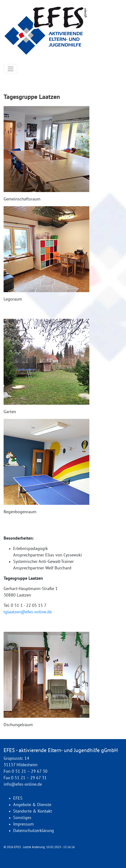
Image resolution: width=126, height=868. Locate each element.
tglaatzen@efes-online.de (28, 612)
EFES (18, 798)
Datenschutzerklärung (34, 831)
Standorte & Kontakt (33, 811)
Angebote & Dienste (32, 805)
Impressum (23, 824)
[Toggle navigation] (11, 69)
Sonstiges (22, 818)
